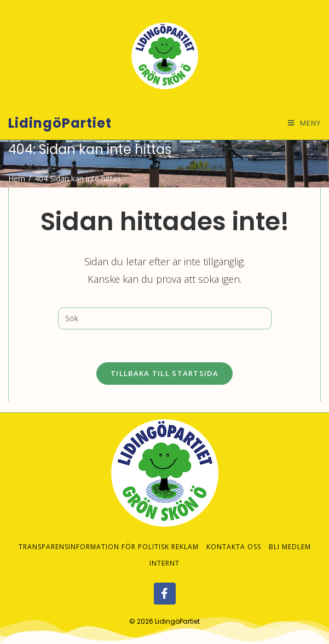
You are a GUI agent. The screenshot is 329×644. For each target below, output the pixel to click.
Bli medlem (290, 536)
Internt (164, 552)
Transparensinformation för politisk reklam (109, 536)
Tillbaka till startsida (164, 373)
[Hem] (17, 178)
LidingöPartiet (60, 123)
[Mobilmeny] (304, 123)
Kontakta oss (234, 536)
